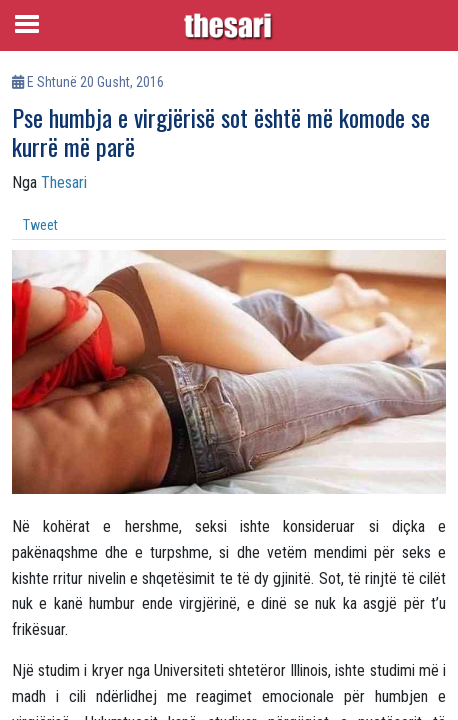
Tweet (40, 225)
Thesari (64, 182)
